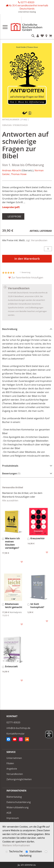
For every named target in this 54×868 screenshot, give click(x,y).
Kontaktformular (16, 734)
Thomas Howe (19, 174)
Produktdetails (10, 466)
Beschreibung (10, 329)
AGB (9, 813)
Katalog (33, 12)
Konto (38, 36)
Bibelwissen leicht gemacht (14, 606)
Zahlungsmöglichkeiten (19, 779)
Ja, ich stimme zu (27, 865)
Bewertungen (11, 473)
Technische (15, 851)
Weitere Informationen (16, 845)
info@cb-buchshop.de (18, 728)
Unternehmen (24, 12)
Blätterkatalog (14, 797)
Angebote (12, 769)
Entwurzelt (11, 666)
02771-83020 (27, 2)
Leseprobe (14, 216)
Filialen (46, 36)
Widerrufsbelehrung (17, 807)
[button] (22, 562)
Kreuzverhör (38, 538)
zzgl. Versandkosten (37, 240)
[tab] (27, 329)
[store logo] (27, 24)
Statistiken (34, 851)
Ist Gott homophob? (37, 606)
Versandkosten (15, 774)
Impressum (13, 818)
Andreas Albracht (12, 170)
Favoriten (42, 36)
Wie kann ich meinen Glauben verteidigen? (12, 543)
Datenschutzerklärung (19, 802)
